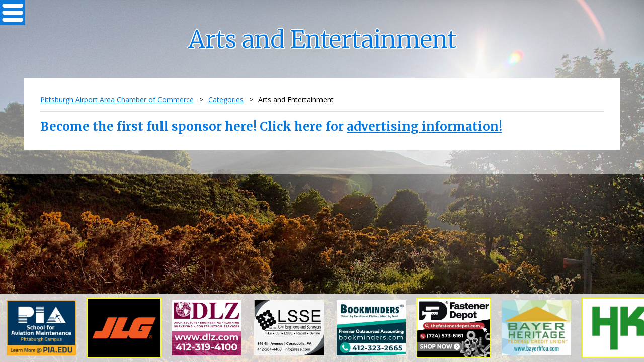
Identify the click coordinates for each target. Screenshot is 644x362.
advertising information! (424, 126)
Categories (226, 99)
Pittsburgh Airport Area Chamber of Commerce (117, 99)
